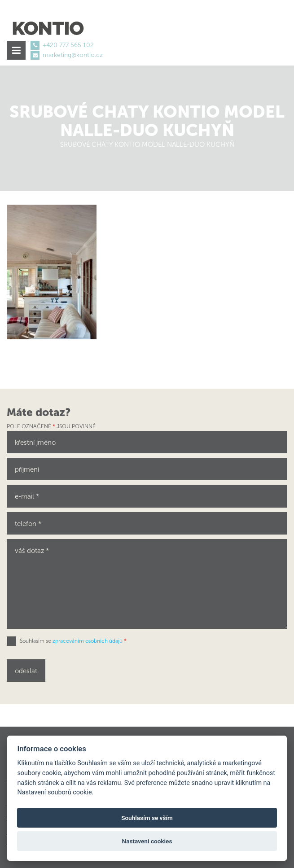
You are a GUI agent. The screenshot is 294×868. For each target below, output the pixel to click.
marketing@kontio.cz (73, 55)
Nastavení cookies (147, 841)
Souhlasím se (73, 641)
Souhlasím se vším (147, 818)
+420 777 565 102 (68, 45)
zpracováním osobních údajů (88, 641)
